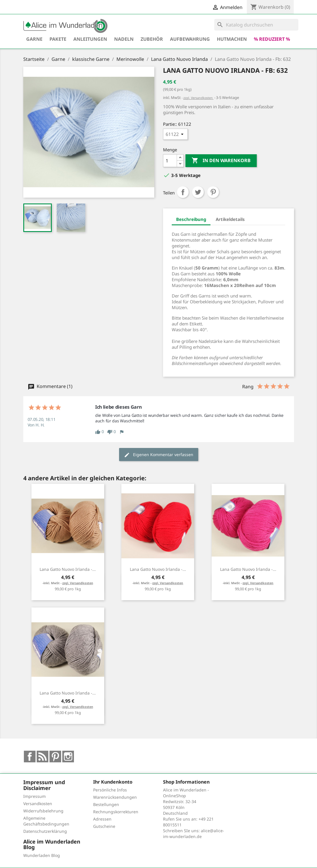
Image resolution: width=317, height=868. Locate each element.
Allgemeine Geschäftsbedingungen (46, 821)
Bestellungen (106, 804)
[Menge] (170, 161)
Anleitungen (90, 39)
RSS (42, 757)
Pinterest (213, 192)
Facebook (30, 757)
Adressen (102, 819)
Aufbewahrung (190, 39)
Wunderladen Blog (42, 855)
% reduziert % (272, 39)
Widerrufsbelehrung (43, 811)
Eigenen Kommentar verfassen (159, 455)
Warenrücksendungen (115, 797)
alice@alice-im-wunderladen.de (194, 834)
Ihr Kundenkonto (113, 782)
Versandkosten (38, 804)
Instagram (68, 757)
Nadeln (124, 39)
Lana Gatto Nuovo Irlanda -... (68, 569)
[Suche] (256, 25)
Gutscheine (104, 826)
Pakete (58, 39)
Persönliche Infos (110, 790)
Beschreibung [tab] (191, 219)
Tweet (198, 192)
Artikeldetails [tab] (230, 219)
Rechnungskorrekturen (116, 812)
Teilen (183, 192)
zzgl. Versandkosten (199, 98)
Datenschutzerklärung (45, 831)
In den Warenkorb (221, 161)
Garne (34, 39)
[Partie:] (175, 134)
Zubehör (152, 39)
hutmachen (232, 39)
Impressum (34, 796)
